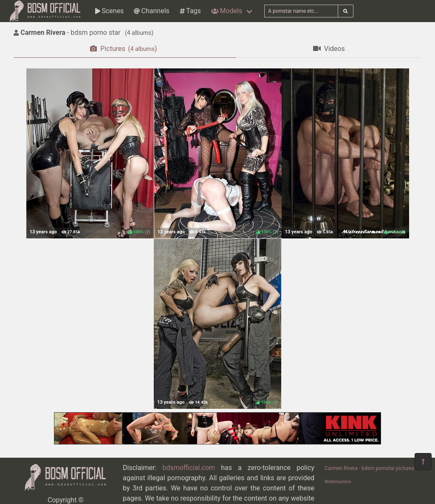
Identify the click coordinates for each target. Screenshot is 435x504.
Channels (151, 11)
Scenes (109, 11)
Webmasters (338, 482)
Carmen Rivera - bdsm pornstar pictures (369, 468)
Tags (190, 11)
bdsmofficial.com (189, 468)
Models (227, 11)
